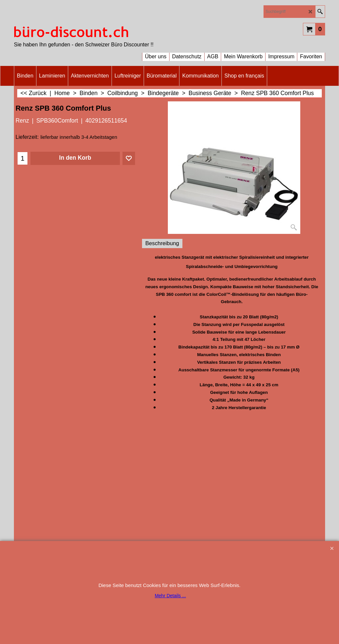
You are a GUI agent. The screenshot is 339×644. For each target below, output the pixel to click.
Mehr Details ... (170, 596)
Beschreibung (162, 243)
